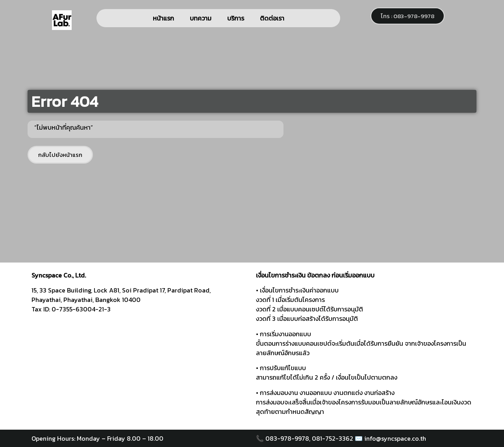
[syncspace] (140, 370)
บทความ (201, 18)
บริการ (236, 18)
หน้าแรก (163, 18)
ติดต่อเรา (272, 18)
